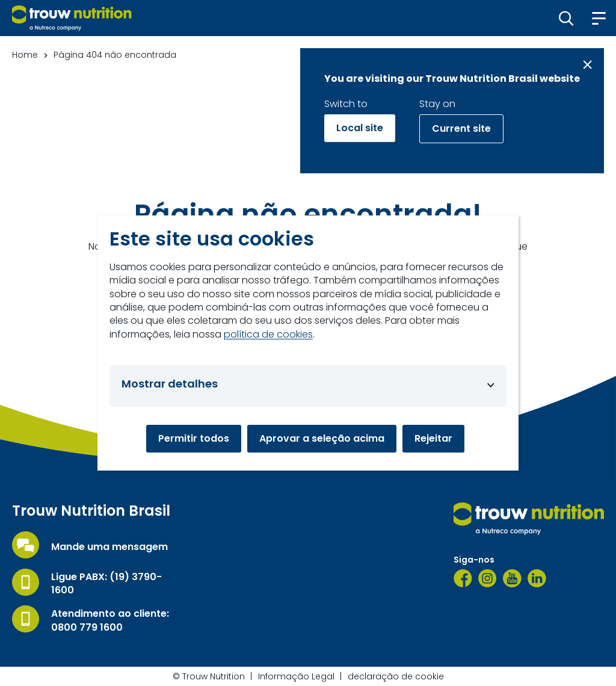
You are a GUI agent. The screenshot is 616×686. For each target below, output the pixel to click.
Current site (461, 128)
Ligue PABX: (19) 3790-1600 (106, 584)
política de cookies (268, 335)
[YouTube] (512, 578)
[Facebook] (463, 578)
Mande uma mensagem (109, 547)
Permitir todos (194, 438)
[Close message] (587, 65)
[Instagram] (488, 578)
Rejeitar (433, 438)
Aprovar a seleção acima (322, 438)
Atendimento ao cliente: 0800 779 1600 (110, 620)
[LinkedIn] (537, 578)
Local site (360, 128)
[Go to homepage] (72, 18)
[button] (566, 18)
